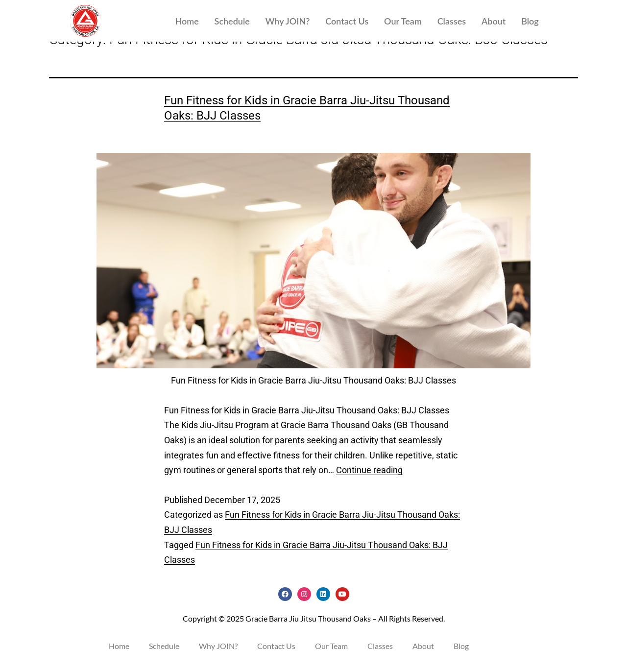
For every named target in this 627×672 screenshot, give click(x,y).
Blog (530, 21)
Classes (452, 21)
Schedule (232, 21)
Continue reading (369, 480)
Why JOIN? (288, 21)
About (494, 21)
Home (187, 21)
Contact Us (347, 21)
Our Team (403, 21)
